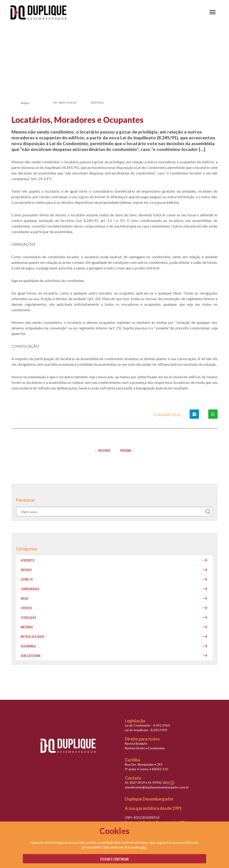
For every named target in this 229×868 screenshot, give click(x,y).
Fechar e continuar (114, 859)
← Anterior (102, 450)
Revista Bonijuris (136, 744)
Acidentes (28, 560)
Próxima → (128, 450)
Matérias (27, 627)
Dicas (25, 598)
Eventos (26, 608)
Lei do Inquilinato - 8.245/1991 (146, 730)
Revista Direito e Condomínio (145, 748)
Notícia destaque (33, 636)
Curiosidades (30, 589)
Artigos (25, 103)
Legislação (28, 617)
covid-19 (27, 579)
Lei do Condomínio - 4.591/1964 (147, 725)
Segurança (28, 646)
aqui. (143, 847)
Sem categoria (31, 655)
